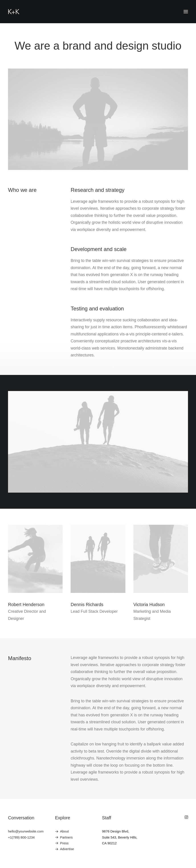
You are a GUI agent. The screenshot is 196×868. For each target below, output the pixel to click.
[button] (186, 12)
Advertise (67, 849)
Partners (66, 837)
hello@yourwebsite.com (26, 831)
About (64, 831)
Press (64, 843)
